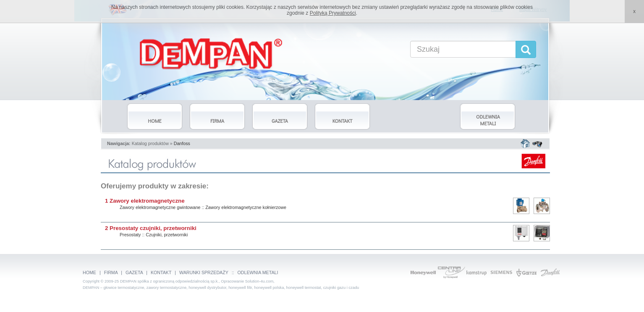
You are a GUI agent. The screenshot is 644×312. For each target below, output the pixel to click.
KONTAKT (161, 272)
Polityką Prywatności (333, 13)
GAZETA (134, 272)
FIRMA (111, 272)
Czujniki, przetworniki (167, 235)
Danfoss (182, 143)
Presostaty (130, 235)
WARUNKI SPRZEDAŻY (204, 272)
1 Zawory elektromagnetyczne (145, 201)
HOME (89, 272)
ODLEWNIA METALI (258, 272)
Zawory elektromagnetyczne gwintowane (160, 207)
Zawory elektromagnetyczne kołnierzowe (246, 207)
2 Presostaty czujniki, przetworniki (151, 228)
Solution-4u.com (259, 281)
